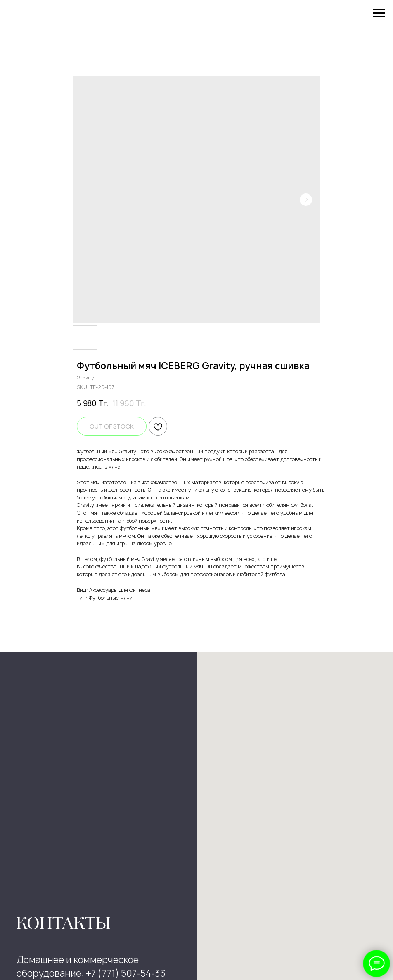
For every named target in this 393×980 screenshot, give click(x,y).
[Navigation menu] (379, 13)
